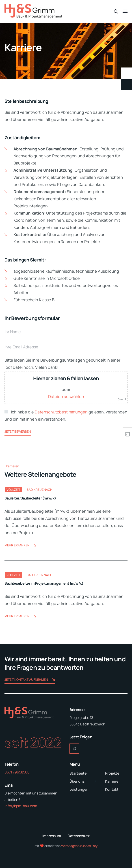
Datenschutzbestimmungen (61, 412)
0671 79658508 (17, 772)
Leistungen (79, 789)
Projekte (112, 773)
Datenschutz (79, 836)
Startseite (78, 773)
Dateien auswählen (66, 396)
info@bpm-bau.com (21, 806)
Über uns (77, 781)
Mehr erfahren (20, 546)
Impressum (52, 836)
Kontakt (112, 789)
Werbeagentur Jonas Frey (79, 846)
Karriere (112, 781)
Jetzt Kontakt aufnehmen (30, 680)
